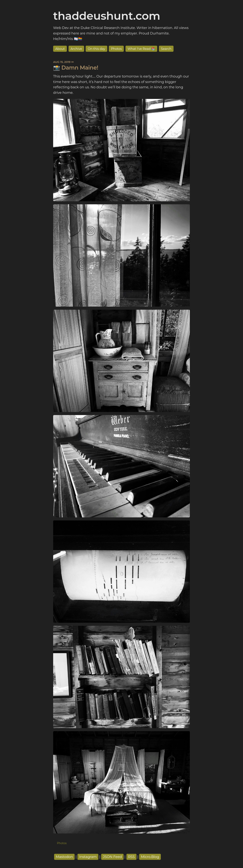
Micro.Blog (150, 857)
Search (166, 49)
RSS (131, 857)
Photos (116, 49)
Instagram (88, 857)
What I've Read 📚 (141, 49)
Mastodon (64, 857)
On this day (96, 49)
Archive (76, 49)
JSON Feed (112, 857)
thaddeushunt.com (107, 16)
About (60, 49)
